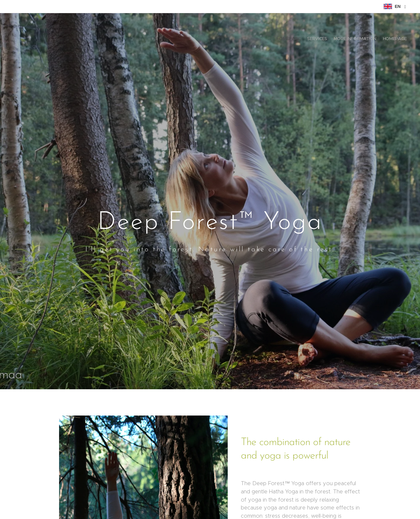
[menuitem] (388, 39)
